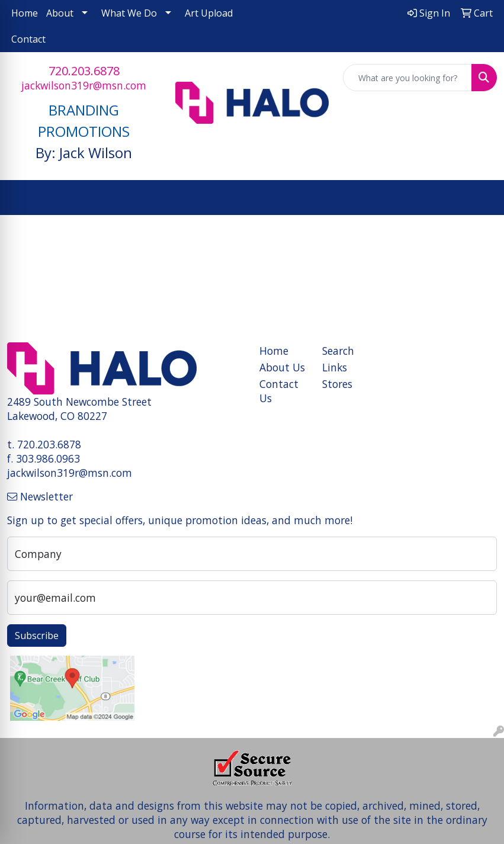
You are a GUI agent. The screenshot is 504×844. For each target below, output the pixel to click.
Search (338, 351)
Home (25, 13)
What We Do (129, 13)
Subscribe (37, 636)
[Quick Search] (407, 78)
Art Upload (209, 13)
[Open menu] (480, 198)
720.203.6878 (84, 71)
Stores (337, 384)
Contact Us (279, 391)
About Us (282, 367)
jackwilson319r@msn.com (84, 85)
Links (335, 367)
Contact (28, 39)
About (60, 13)
